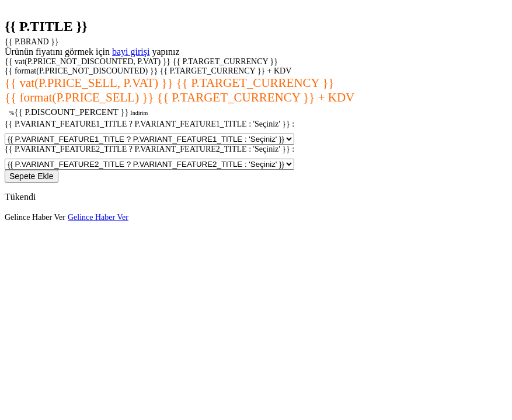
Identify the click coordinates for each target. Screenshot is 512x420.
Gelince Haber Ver (35, 217)
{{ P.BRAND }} (32, 42)
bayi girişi (131, 52)
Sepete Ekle (32, 176)
